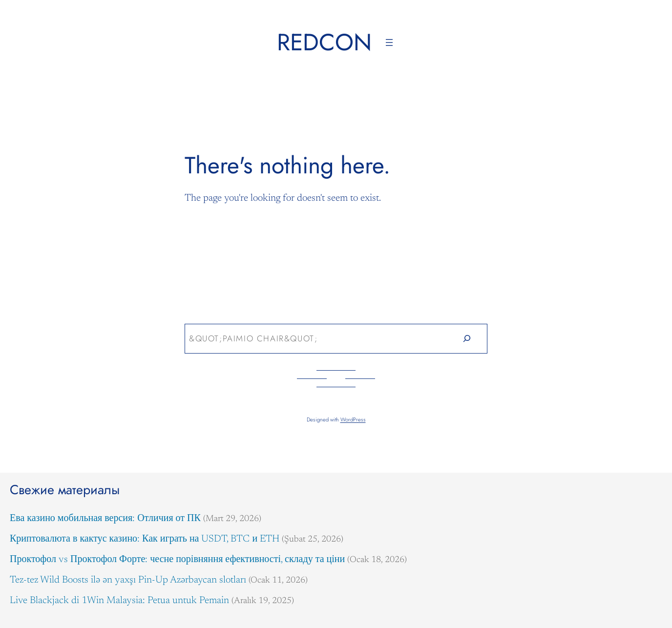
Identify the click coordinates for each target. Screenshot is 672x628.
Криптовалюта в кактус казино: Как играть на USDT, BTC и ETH (145, 539)
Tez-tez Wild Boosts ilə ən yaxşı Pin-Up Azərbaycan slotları (128, 580)
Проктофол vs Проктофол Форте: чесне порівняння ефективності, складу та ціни (177, 560)
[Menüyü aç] (389, 42)
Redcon (324, 42)
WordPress (353, 419)
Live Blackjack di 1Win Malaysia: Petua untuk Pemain (119, 601)
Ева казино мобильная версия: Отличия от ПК (105, 519)
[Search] (467, 339)
